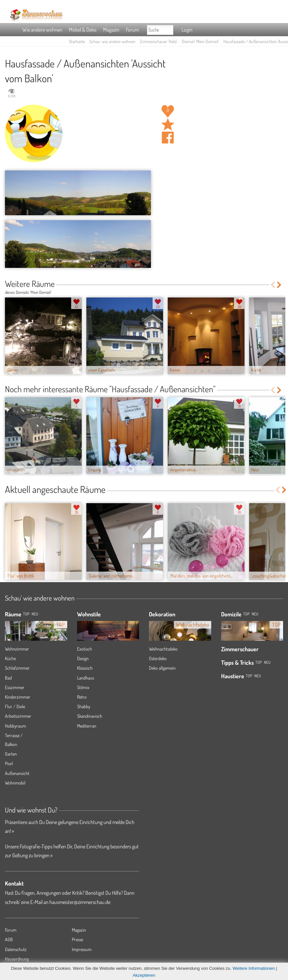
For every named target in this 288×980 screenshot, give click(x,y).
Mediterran (87, 726)
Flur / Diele (15, 706)
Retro (82, 697)
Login (187, 30)
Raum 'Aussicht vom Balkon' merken (168, 124)
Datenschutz (16, 949)
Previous (273, 285)
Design (83, 658)
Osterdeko (158, 658)
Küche (10, 658)
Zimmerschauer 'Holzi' (159, 41)
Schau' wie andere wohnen (112, 41)
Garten (11, 754)
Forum (132, 30)
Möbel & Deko (83, 30)
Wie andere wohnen (42, 30)
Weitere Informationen (254, 968)
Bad (8, 678)
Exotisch (85, 649)
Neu (255, 614)
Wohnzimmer (17, 649)
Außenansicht (17, 773)
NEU (35, 614)
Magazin (111, 30)
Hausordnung (17, 959)
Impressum (82, 949)
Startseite (77, 41)
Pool (9, 763)
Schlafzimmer (17, 668)
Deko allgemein (162, 668)
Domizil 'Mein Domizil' (201, 41)
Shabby (84, 706)
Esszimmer (15, 687)
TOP (26, 614)
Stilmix (83, 687)
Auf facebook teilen (168, 138)
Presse (77, 939)
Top (246, 614)
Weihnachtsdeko (163, 649)
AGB (9, 939)
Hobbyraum (15, 726)
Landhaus (86, 678)
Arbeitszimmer (18, 716)
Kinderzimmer (18, 697)
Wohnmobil (15, 783)
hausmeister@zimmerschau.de (80, 902)
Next (280, 285)
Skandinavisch (90, 716)
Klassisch (85, 668)
